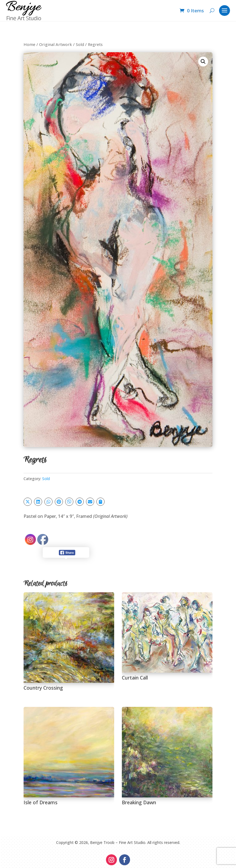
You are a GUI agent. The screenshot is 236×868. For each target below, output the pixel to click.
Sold (80, 44)
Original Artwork (56, 44)
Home (29, 44)
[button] (203, 62)
